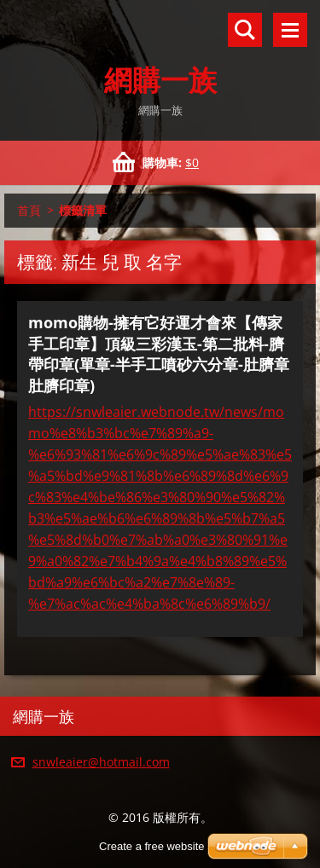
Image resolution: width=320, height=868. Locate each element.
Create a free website (152, 846)
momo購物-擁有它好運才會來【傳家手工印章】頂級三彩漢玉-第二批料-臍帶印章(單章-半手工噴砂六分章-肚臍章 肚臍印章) (159, 354)
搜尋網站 (245, 30)
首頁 (29, 210)
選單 (290, 30)
